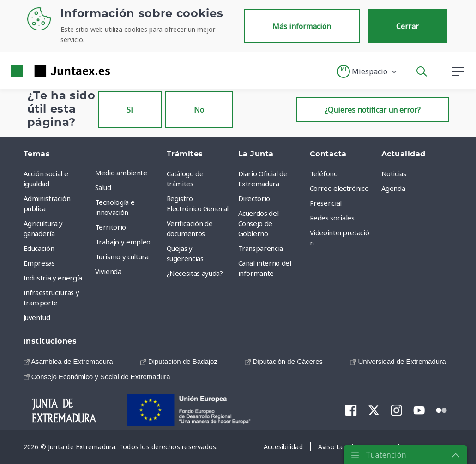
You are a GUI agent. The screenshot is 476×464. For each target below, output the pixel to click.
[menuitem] (68, 361)
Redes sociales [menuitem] (332, 218)
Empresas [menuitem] (39, 263)
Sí (130, 110)
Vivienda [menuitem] (108, 271)
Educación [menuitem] (39, 248)
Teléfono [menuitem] (324, 173)
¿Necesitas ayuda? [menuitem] (195, 273)
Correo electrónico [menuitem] (339, 188)
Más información (302, 26)
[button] (367, 71)
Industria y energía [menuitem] (53, 278)
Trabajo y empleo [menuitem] (123, 242)
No (199, 110)
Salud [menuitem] (103, 187)
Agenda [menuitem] (393, 188)
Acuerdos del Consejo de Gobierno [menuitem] (259, 223)
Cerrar (407, 26)
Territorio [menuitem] (111, 227)
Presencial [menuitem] (326, 203)
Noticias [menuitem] (394, 173)
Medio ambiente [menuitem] (121, 173)
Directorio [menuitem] (254, 198)
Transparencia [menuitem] (261, 248)
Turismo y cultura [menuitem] (122, 256)
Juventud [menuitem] (37, 317)
